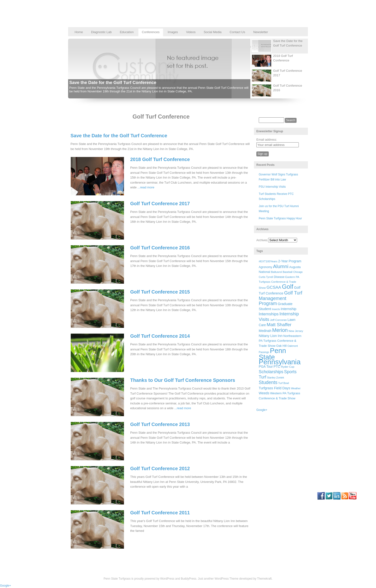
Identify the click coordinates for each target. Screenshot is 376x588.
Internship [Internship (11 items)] (289, 309)
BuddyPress (189, 579)
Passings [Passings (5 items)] (264, 352)
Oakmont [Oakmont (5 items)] (293, 346)
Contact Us (237, 32)
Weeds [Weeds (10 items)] (264, 393)
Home (79, 32)
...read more (146, 187)
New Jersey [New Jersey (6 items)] (296, 331)
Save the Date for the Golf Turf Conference (113, 83)
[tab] (278, 46)
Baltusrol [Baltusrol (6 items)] (276, 272)
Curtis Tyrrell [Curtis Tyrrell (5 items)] (266, 277)
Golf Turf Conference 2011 (160, 513)
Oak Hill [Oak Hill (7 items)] (281, 346)
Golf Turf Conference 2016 (160, 248)
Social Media (212, 32)
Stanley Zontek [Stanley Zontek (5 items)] (276, 378)
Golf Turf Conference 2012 (160, 468)
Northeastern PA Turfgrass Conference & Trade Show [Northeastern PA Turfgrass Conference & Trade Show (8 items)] (280, 341)
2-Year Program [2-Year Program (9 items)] (290, 261)
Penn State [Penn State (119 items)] (272, 354)
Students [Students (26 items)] (268, 382)
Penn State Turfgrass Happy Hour (280, 218)
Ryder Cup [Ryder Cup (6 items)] (288, 367)
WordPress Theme (227, 579)
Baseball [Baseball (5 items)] (288, 272)
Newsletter (261, 32)
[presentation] (279, 46)
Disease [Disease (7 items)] (279, 277)
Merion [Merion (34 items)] (280, 330)
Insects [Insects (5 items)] (276, 309)
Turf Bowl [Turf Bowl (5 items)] (284, 383)
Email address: (267, 140)
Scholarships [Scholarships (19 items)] (271, 372)
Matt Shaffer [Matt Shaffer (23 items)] (279, 325)
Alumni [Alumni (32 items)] (281, 266)
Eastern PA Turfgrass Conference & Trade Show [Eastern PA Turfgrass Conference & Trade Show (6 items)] (279, 282)
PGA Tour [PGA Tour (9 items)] (266, 367)
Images (173, 32)
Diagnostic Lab (101, 32)
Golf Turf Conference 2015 (160, 292)
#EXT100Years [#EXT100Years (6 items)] (268, 261)
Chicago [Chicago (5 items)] (298, 272)
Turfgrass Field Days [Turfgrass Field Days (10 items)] (274, 388)
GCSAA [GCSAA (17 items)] (274, 287)
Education (127, 32)
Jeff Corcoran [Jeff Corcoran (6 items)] (278, 320)
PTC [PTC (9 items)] (277, 367)
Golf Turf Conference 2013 (160, 424)
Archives (262, 240)
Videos (191, 32)
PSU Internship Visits (272, 187)
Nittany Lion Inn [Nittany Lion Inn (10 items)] (271, 336)
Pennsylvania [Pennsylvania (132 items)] (280, 362)
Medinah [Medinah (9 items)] (265, 331)
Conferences (151, 32)
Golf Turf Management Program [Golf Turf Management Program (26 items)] (281, 298)
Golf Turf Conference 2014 (160, 336)
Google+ (262, 410)
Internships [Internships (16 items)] (269, 314)
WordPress (167, 579)
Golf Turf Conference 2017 (160, 204)
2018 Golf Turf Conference (160, 159)
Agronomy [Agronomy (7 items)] (265, 267)
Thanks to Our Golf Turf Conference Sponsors (183, 380)
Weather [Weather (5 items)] (296, 388)
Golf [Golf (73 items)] (288, 287)
